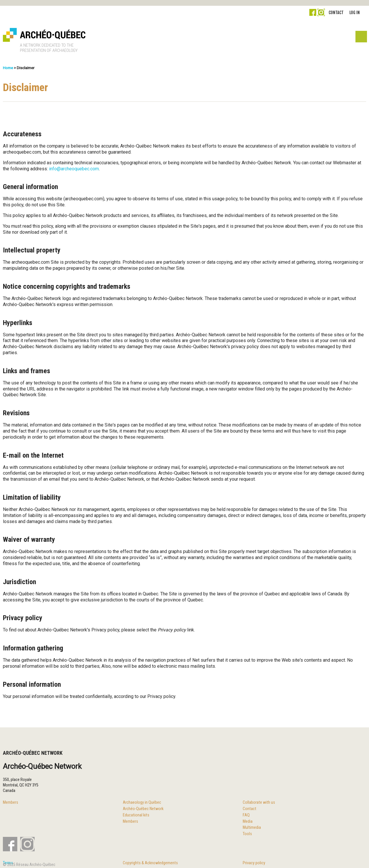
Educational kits (136, 815)
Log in (355, 13)
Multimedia (252, 828)
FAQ (246, 815)
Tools (247, 834)
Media (248, 821)
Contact (336, 13)
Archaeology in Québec (142, 802)
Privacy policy (254, 863)
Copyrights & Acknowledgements (150, 863)
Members (11, 802)
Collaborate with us (259, 802)
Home (8, 68)
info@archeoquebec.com (74, 169)
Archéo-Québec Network (143, 809)
